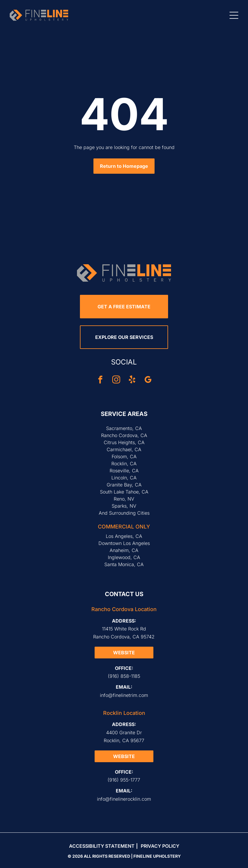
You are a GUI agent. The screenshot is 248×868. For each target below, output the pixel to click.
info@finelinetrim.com (124, 695)
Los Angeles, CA (124, 536)
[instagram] (116, 381)
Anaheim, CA (124, 550)
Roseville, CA (124, 471)
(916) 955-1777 (124, 780)
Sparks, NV (124, 506)
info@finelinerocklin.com (124, 799)
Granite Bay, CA (124, 485)
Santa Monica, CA (124, 564)
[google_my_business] (148, 381)
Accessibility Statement (102, 846)
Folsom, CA (124, 456)
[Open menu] (234, 15)
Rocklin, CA (124, 464)
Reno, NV (124, 499)
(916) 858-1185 (124, 676)
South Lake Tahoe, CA (124, 492)
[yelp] (132, 381)
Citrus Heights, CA (124, 442)
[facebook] (100, 381)
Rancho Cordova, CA (124, 435)
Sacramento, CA (124, 428)
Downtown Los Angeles (124, 543)
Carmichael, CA (124, 449)
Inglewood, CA (124, 557)
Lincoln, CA (124, 478)
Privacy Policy (160, 846)
